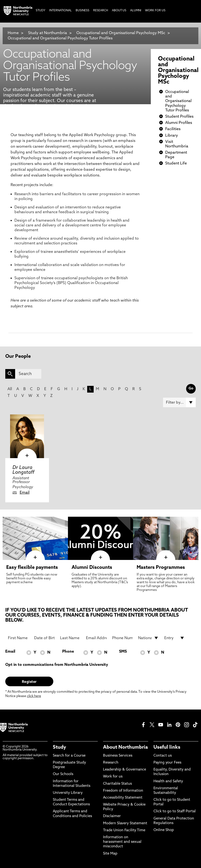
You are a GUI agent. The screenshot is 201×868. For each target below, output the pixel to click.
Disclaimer (112, 816)
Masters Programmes (161, 568)
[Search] (28, 374)
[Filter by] (180, 402)
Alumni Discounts (92, 568)
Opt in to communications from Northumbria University (57, 665)
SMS (123, 652)
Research (111, 763)
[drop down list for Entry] (175, 638)
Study (59, 747)
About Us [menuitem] (119, 11)
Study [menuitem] (41, 11)
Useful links (167, 747)
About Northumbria (125, 747)
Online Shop (164, 830)
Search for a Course (69, 756)
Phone (68, 652)
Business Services (118, 756)
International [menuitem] (61, 11)
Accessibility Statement (123, 798)
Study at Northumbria (48, 33)
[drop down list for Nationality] (148, 638)
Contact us (163, 756)
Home (13, 33)
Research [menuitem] (101, 11)
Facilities (173, 129)
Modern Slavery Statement (125, 823)
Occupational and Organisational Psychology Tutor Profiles (60, 38)
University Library (68, 793)
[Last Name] (70, 638)
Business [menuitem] (82, 11)
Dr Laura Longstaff (23, 470)
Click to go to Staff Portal (175, 811)
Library (172, 136)
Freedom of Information (123, 791)
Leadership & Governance (125, 770)
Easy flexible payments (32, 568)
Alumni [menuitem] (136, 11)
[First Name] (18, 638)
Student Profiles (179, 117)
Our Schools (63, 774)
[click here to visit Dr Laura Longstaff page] (27, 436)
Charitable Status (117, 784)
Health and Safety (168, 781)
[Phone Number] (122, 638)
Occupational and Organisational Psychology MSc (121, 33)
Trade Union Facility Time (124, 830)
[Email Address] (96, 638)
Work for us (113, 777)
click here (34, 696)
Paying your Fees (167, 763)
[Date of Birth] (44, 638)
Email (25, 493)
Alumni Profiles (179, 123)
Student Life (176, 164)
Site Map (110, 854)
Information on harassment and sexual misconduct (122, 842)
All (10, 389)
